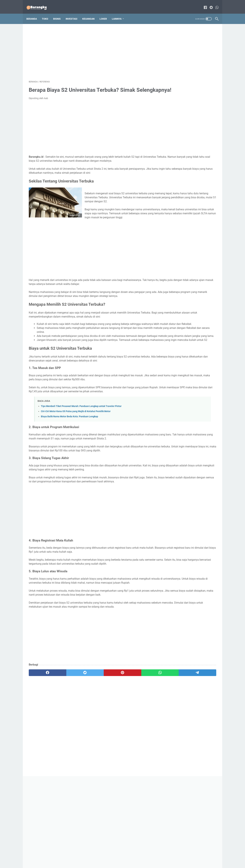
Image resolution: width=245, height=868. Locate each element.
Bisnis (59, 13)
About (95, 856)
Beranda (34, 13)
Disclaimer (130, 856)
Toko (47, 13)
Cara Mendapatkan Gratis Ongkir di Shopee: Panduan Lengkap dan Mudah (190, 217)
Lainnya (119, 13)
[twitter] (66, 745)
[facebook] (41, 745)
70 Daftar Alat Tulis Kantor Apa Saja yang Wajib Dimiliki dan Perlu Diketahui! (190, 145)
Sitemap (117, 856)
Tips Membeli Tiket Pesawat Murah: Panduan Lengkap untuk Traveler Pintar (81, 451)
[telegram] (142, 745)
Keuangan (91, 13)
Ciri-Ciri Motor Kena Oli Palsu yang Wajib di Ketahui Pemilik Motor (76, 456)
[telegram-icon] (209, 4)
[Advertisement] (92, 48)
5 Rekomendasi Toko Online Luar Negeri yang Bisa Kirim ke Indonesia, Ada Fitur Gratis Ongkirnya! (191, 193)
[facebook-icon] (203, 4)
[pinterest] (92, 745)
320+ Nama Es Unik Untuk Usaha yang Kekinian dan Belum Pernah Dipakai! (189, 260)
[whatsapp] (117, 745)
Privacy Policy (146, 856)
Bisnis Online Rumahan (127, 863)
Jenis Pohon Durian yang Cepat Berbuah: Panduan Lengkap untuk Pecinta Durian (189, 169)
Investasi (74, 13)
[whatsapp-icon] (215, 4)
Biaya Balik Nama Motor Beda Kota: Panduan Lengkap (69, 461)
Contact (106, 856)
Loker (106, 13)
